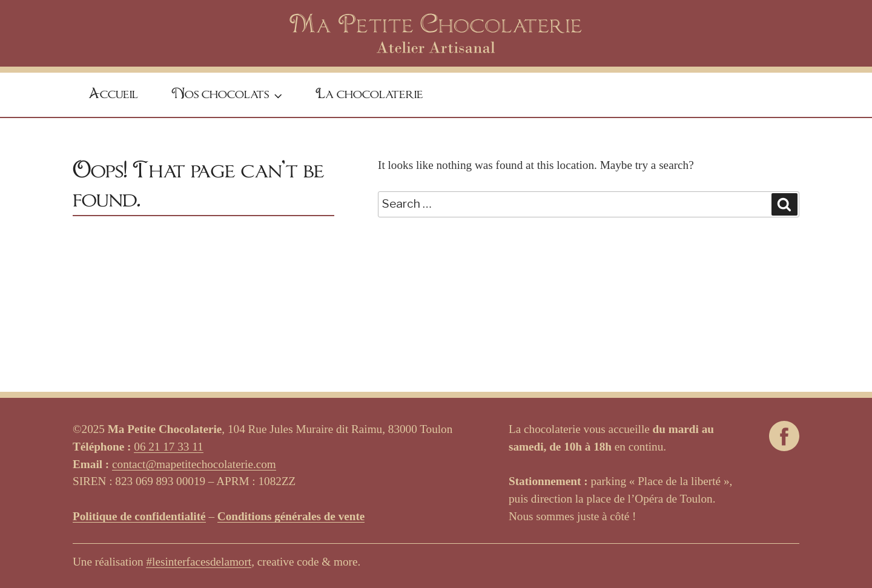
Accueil (113, 94)
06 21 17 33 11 (168, 447)
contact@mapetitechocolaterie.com (194, 464)
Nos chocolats (228, 96)
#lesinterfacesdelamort (199, 562)
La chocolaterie (369, 94)
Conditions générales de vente (291, 516)
